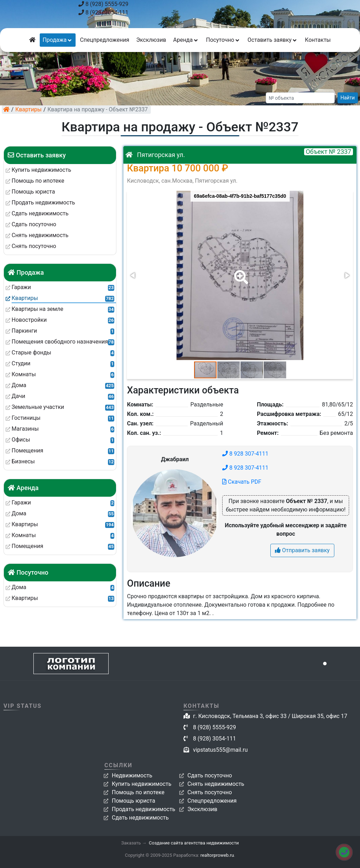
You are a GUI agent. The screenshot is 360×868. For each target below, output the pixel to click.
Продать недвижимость (144, 809)
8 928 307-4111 (245, 454)
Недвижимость (132, 775)
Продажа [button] (58, 40)
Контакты (318, 40)
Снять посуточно (210, 792)
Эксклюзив (151, 40)
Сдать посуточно (210, 775)
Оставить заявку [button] (273, 40)
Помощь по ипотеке (138, 792)
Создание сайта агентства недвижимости (194, 843)
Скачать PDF (242, 482)
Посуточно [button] (223, 40)
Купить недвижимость (142, 784)
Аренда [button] (186, 40)
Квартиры (29, 109)
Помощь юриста (133, 801)
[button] (240, 272)
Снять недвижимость (216, 784)
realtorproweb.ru (217, 855)
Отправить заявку (302, 550)
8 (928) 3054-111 (103, 12)
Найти (348, 98)
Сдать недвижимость (140, 818)
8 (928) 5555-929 (103, 4)
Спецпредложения (104, 40)
